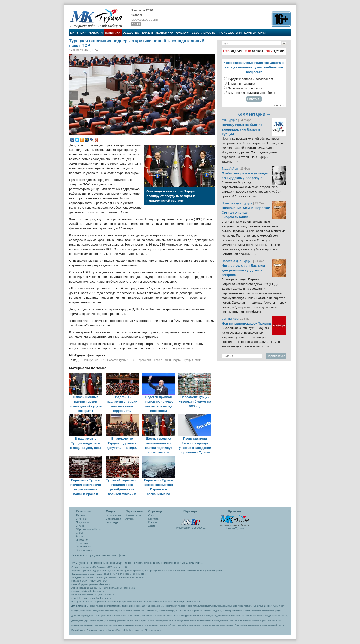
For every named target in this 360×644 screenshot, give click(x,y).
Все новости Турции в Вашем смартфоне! (99, 555)
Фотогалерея (84, 547)
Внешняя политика (241, 84)
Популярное (83, 522)
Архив (152, 526)
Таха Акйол (230, 169)
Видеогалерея (84, 550)
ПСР (132, 360)
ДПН (79, 360)
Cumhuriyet (230, 319)
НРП (103, 360)
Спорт (79, 533)
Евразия (81, 515)
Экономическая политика (246, 88)
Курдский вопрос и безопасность (252, 79)
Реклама (153, 522)
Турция (189, 360)
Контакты (154, 519)
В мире (80, 526)
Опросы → (278, 105)
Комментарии (255, 33)
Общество (131, 33)
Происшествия (230, 33)
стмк (197, 360)
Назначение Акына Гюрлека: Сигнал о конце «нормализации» (246, 213)
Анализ (80, 536)
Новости (96, 33)
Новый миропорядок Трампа (246, 323)
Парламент (144, 360)
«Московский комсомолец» (161, 563)
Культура (182, 33)
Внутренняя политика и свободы (251, 93)
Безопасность (203, 33)
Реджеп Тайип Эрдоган (167, 360)
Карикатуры (113, 522)
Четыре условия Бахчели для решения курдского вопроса (243, 270)
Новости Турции (118, 360)
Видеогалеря (113, 519)
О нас (152, 515)
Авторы (130, 519)
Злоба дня (82, 543)
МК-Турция (78, 33)
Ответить (254, 99)
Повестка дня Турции (237, 203)
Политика (113, 33)
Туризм (147, 33)
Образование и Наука (89, 529)
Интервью (82, 540)
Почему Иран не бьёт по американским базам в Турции (242, 129)
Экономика (164, 33)
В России (81, 519)
